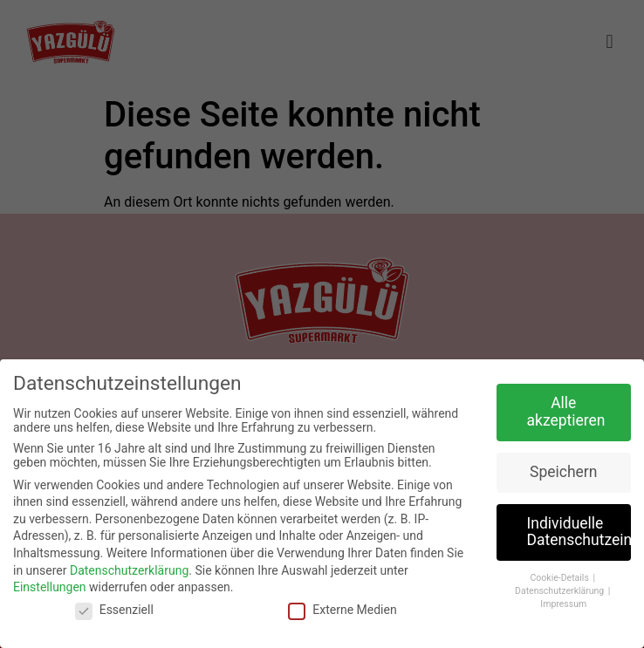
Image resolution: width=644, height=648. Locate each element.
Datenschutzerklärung (129, 570)
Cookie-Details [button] (561, 578)
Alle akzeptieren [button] (566, 412)
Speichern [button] (563, 472)
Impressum (563, 604)
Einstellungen (50, 587)
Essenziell (114, 610)
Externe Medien (342, 610)
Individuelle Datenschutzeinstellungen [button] (579, 532)
